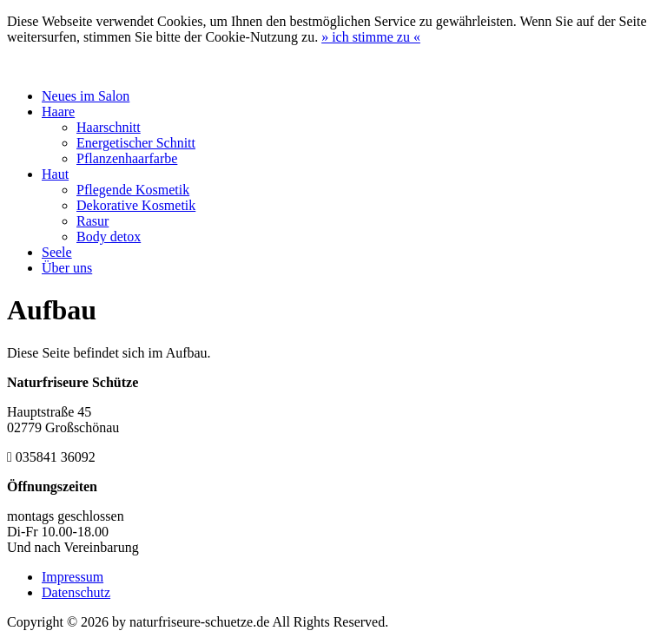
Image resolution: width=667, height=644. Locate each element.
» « (371, 37)
